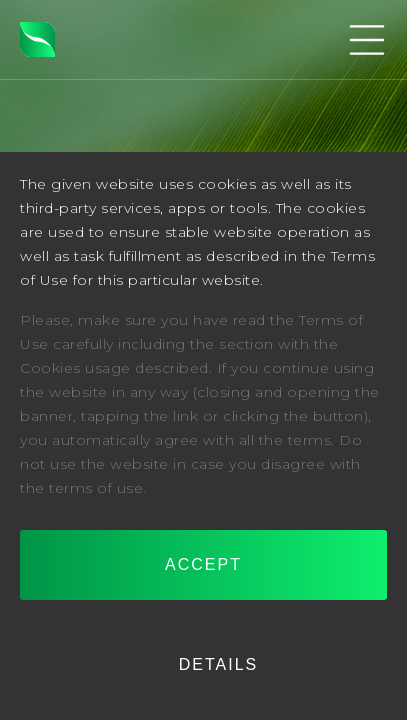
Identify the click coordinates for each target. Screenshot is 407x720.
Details (219, 664)
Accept (203, 564)
